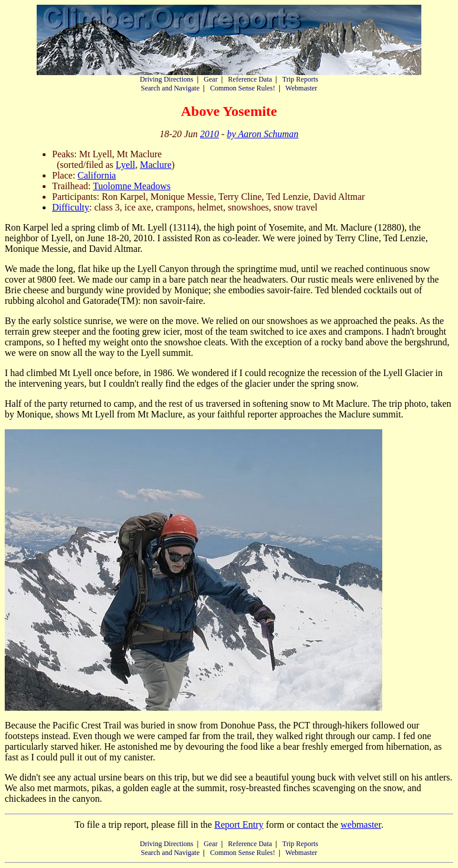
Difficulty (71, 207)
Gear (210, 79)
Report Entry (239, 825)
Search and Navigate (170, 88)
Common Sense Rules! (243, 88)
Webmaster (301, 88)
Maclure (155, 165)
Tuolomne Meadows (132, 186)
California (97, 175)
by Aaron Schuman (262, 134)
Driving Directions (166, 79)
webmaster (360, 825)
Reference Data (250, 79)
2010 (209, 134)
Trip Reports (300, 79)
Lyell (126, 165)
